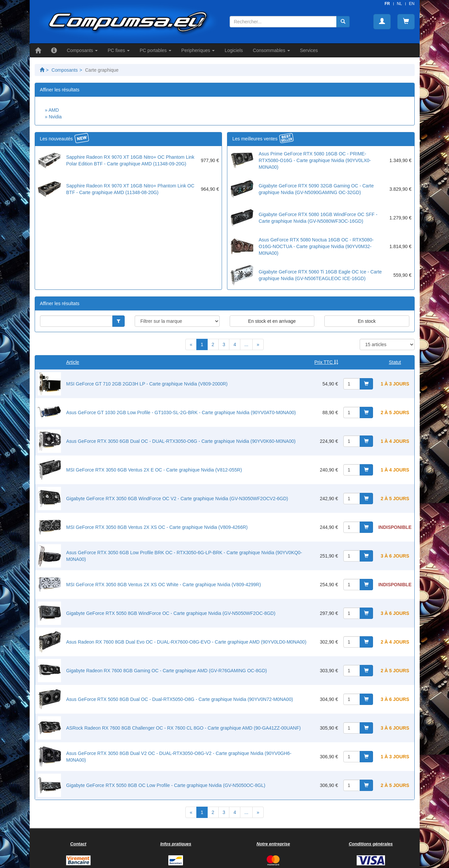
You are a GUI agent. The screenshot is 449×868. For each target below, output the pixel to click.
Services (309, 50)
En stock (367, 321)
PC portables (155, 50)
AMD (53, 110)
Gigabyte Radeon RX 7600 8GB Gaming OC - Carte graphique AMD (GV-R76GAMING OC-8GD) (167, 671)
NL (399, 4)
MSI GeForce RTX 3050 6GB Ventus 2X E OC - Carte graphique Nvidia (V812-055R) (154, 470)
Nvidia (55, 117)
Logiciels (234, 50)
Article (73, 362)
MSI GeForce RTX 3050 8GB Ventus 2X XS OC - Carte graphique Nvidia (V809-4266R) (157, 527)
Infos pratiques (176, 844)
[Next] (258, 344)
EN (412, 4)
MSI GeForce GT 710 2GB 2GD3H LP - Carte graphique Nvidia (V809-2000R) (147, 384)
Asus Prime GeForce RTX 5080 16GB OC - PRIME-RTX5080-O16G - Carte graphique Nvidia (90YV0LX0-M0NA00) (315, 160)
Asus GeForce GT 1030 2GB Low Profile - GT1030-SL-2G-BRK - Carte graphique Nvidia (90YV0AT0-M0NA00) (181, 412)
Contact (78, 844)
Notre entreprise (273, 844)
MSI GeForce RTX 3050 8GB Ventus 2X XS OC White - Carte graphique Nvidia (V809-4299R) (164, 585)
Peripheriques (198, 50)
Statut (395, 362)
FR (387, 4)
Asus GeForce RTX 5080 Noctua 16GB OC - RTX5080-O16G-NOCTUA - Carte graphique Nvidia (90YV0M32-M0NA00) (316, 246)
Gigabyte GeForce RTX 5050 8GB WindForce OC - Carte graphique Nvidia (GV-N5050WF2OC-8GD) (171, 613)
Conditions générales (371, 844)
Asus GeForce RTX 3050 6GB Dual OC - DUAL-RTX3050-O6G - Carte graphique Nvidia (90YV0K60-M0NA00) (181, 441)
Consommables (271, 50)
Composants (82, 50)
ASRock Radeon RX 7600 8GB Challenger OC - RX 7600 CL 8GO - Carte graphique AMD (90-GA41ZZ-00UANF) (184, 728)
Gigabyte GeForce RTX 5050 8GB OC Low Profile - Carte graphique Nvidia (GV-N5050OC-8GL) (166, 785)
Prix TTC (326, 362)
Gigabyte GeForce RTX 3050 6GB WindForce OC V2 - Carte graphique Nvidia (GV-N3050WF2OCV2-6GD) (177, 499)
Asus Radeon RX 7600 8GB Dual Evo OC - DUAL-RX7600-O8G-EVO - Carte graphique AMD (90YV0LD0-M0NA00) (186, 642)
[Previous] (191, 344)
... (246, 344)
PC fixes (119, 50)
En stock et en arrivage (272, 321)
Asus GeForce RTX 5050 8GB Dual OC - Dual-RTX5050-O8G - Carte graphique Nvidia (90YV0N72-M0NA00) (180, 699)
